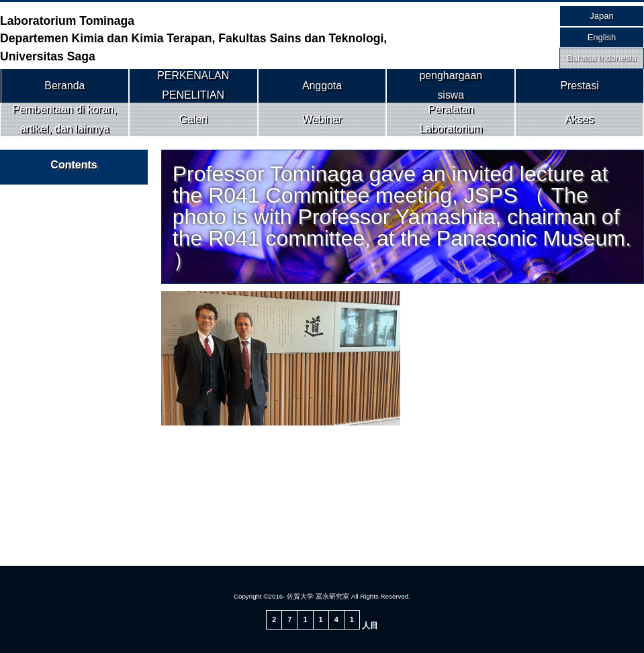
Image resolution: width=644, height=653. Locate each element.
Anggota (322, 85)
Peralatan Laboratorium (451, 119)
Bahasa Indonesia (602, 58)
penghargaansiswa (451, 85)
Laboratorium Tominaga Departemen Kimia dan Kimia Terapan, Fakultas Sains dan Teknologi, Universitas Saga (193, 39)
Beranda (65, 85)
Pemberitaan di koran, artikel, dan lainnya (64, 119)
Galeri (193, 119)
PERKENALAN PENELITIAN (193, 85)
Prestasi (580, 85)
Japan (601, 16)
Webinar (322, 119)
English (602, 37)
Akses (579, 119)
